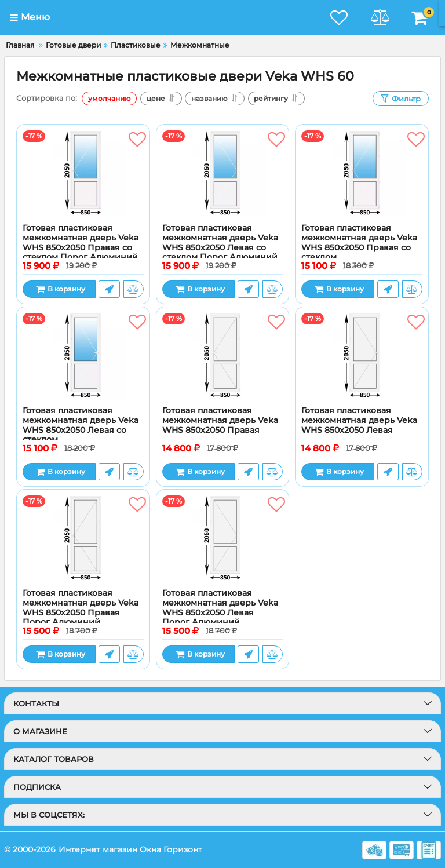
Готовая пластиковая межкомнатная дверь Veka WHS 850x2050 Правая (220, 420)
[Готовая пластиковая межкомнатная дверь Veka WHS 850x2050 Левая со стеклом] (83, 356)
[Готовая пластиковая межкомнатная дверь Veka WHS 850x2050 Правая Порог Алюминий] (83, 539)
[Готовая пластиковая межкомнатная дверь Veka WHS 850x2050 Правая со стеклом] (362, 174)
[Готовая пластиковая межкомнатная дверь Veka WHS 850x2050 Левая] (362, 356)
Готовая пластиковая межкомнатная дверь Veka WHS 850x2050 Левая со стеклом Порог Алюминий (220, 242)
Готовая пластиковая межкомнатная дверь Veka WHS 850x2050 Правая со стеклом (359, 242)
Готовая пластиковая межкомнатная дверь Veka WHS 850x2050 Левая (359, 420)
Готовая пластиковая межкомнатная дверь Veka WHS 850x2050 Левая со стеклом (81, 425)
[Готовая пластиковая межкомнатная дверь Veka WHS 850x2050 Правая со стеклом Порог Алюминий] (83, 174)
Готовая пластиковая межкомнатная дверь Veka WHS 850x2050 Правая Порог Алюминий (81, 608)
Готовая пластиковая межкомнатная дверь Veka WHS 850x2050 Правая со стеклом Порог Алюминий (81, 242)
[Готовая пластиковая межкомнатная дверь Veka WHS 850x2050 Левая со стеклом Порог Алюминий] (223, 174)
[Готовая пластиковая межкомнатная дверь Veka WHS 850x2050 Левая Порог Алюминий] (223, 539)
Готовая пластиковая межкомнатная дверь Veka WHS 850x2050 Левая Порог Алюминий (220, 608)
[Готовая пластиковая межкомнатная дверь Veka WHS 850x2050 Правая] (223, 356)
